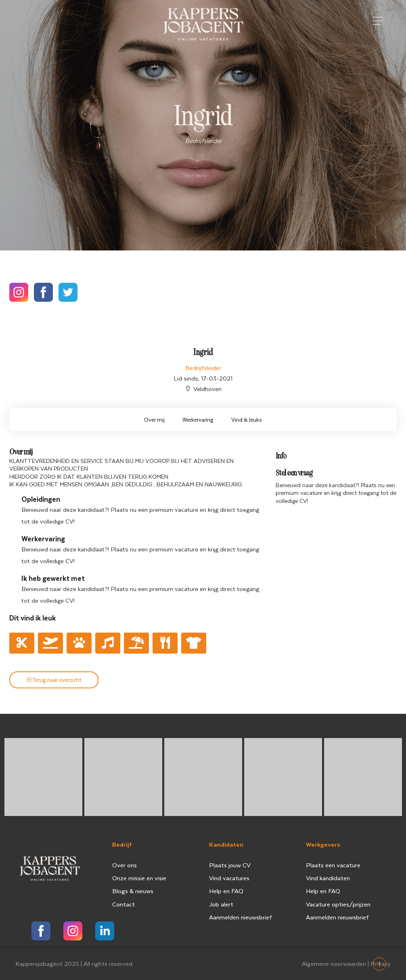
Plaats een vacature (333, 865)
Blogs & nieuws (133, 891)
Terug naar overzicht (54, 680)
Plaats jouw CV (230, 865)
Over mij (154, 420)
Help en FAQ (226, 891)
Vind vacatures (229, 878)
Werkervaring (198, 420)
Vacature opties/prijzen (338, 904)
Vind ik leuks (247, 420)
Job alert (221, 904)
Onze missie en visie (139, 878)
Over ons (125, 865)
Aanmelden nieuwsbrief (241, 917)
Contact (123, 904)
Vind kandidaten (328, 878)
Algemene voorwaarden (334, 963)
